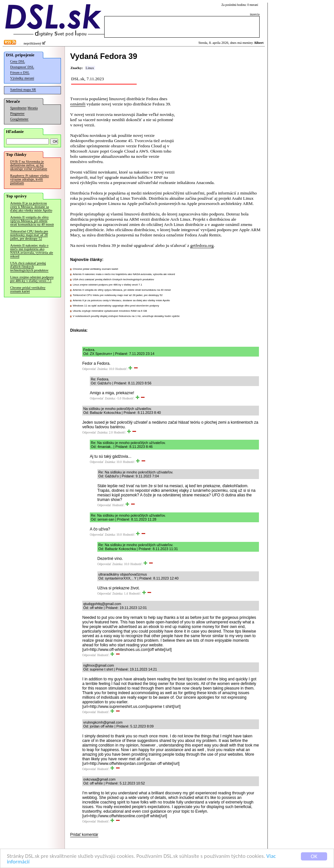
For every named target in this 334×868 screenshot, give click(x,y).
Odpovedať (89, 369)
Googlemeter (19, 119)
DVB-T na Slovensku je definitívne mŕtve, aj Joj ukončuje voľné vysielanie (29, 165)
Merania (33, 108)
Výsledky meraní (22, 78)
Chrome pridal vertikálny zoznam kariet (28, 289)
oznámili (78, 104)
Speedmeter (18, 108)
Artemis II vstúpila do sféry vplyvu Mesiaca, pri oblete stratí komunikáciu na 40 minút (32, 221)
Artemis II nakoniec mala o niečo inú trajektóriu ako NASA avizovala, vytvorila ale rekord (32, 251)
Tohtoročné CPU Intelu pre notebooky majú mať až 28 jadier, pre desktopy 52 (29, 235)
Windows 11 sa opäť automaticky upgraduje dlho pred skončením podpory (116, 306)
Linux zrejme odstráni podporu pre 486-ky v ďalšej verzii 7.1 (32, 279)
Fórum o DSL (20, 73)
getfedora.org (202, 245)
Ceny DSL (18, 61)
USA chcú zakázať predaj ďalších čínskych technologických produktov (29, 267)
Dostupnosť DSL (22, 67)
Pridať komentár (84, 835)
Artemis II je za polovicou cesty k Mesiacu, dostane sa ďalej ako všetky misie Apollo (31, 207)
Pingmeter (17, 113)
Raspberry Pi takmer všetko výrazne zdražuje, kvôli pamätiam (29, 179)
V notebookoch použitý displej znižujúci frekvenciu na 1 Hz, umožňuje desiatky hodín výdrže (126, 316)
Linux (90, 68)
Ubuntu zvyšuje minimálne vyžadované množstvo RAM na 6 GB (110, 311)
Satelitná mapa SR (23, 90)
